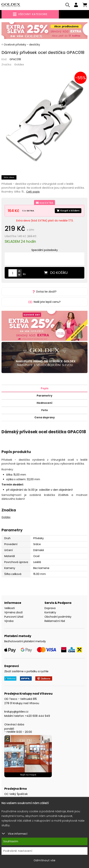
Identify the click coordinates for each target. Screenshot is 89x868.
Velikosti (10, 608)
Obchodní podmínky (58, 617)
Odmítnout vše (45, 860)
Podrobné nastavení (18, 851)
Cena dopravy (45, 417)
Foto (45, 410)
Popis (45, 388)
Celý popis (33, 192)
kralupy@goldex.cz (16, 712)
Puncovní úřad (14, 617)
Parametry (44, 396)
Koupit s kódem (68, 211)
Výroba (9, 621)
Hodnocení (44, 403)
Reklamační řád (55, 621)
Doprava (50, 608)
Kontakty (50, 612)
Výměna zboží (13, 612)
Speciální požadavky (45, 250)
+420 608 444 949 (37, 716)
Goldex (19, 64)
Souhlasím (11, 841)
